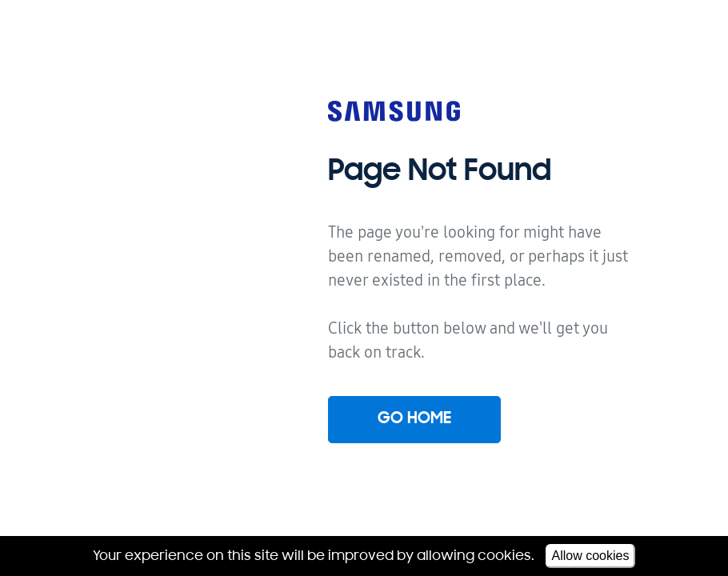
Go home (414, 419)
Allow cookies (591, 556)
